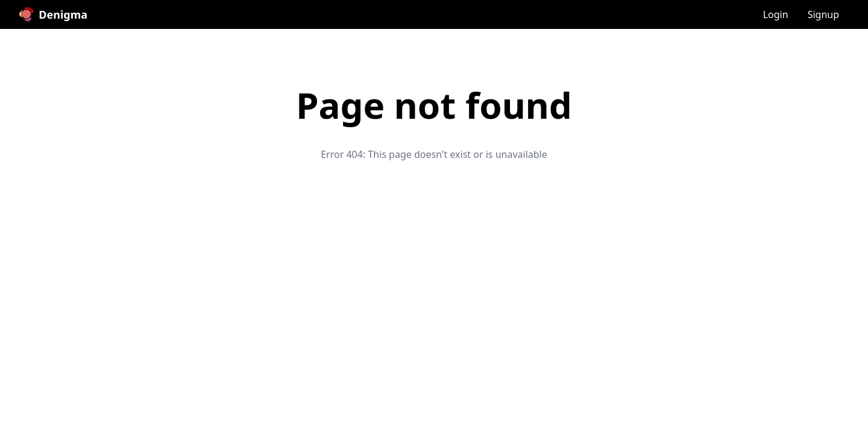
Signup (823, 14)
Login (776, 14)
